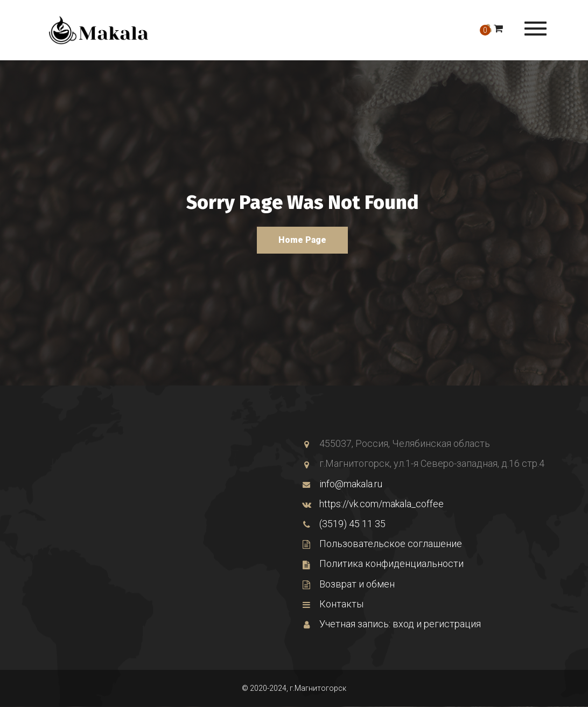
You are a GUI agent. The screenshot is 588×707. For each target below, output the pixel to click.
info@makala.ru (342, 484)
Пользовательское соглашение (382, 544)
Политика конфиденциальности (383, 563)
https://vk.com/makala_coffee (373, 504)
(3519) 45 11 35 (344, 524)
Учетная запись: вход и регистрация (391, 624)
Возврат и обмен (348, 584)
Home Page (302, 240)
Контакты (333, 604)
